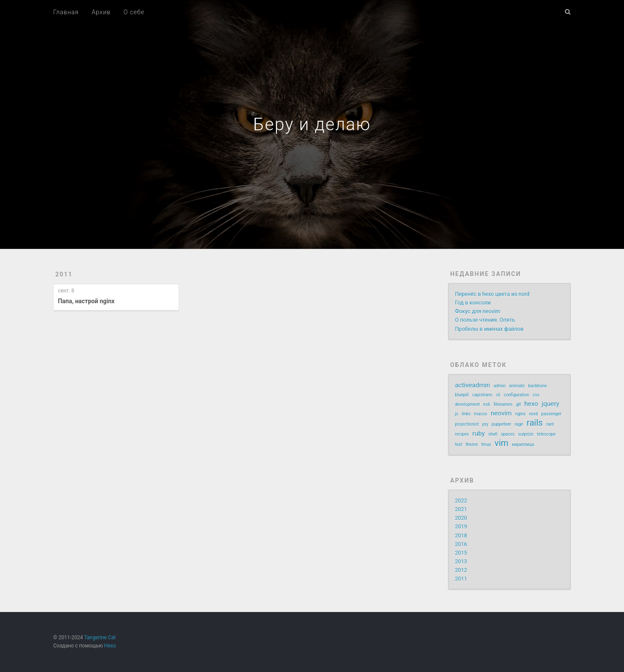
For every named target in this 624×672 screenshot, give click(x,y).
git (518, 404)
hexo (531, 404)
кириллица (523, 444)
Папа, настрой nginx (86, 301)
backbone (538, 386)
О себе (134, 12)
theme (472, 444)
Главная (66, 12)
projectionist (467, 424)
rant (550, 424)
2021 (461, 509)
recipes (462, 434)
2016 (461, 544)
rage (519, 424)
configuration (516, 395)
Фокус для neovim (477, 311)
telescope (546, 434)
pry (485, 424)
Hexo (110, 646)
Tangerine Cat (100, 637)
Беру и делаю (312, 124)
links (466, 414)
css (536, 395)
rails (534, 423)
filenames (503, 404)
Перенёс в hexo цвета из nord (492, 294)
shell (493, 434)
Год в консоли (473, 303)
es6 (487, 404)
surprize (526, 434)
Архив (101, 12)
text (459, 444)
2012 (461, 570)
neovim (501, 413)
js (457, 414)
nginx (520, 414)
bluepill (462, 395)
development (467, 404)
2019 (461, 526)
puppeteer (502, 424)
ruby (479, 433)
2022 (461, 501)
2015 (461, 553)
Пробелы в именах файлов (489, 329)
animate (517, 386)
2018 (461, 535)
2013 (461, 561)
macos (481, 414)
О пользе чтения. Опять (485, 320)
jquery (550, 404)
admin (500, 386)
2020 (461, 518)
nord (533, 414)
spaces (507, 434)
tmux (486, 444)
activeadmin (472, 385)
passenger (551, 414)
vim (501, 443)
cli (498, 395)
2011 (64, 274)
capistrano (482, 395)
